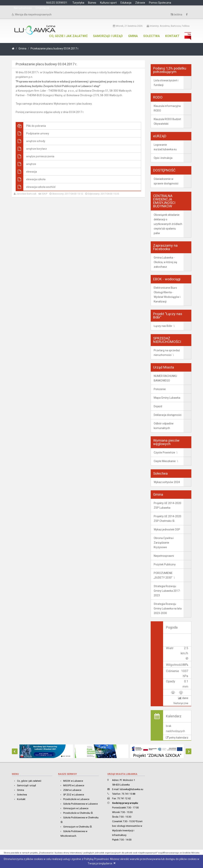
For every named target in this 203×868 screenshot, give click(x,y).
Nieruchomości (23, 8)
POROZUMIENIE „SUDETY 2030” (163, 575)
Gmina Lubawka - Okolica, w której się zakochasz (165, 262)
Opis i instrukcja (163, 158)
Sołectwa (152, 36)
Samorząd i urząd (108, 36)
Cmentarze (42, 8)
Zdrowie (140, 3)
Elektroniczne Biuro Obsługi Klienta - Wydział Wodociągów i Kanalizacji (167, 295)
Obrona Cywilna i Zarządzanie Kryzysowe (164, 543)
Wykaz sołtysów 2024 (167, 482)
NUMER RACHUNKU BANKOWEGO (165, 378)
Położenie (160, 389)
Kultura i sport (108, 3)
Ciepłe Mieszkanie (165, 461)
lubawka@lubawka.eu (131, 789)
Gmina (133, 36)
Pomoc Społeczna (160, 3)
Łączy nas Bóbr (163, 326)
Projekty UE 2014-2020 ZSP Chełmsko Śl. (167, 519)
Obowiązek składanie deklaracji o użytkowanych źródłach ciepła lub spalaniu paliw (168, 224)
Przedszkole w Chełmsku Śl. (78, 813)
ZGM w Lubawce (72, 790)
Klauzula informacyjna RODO (167, 108)
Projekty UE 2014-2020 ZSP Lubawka (167, 505)
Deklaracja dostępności (168, 415)
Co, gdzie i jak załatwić (68, 36)
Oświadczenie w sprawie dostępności (166, 181)
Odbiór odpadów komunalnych (164, 426)
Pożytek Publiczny (165, 564)
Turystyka (78, 3)
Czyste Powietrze (164, 453)
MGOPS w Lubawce (74, 785)
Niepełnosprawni (164, 556)
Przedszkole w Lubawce (76, 799)
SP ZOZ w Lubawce (74, 794)
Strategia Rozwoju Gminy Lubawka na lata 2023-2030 (168, 609)
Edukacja (126, 3)
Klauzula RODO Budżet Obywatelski (167, 121)
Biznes (92, 3)
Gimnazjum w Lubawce (76, 808)
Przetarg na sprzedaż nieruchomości (167, 353)
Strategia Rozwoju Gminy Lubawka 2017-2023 (167, 591)
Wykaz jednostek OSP (167, 529)
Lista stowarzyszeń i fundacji (166, 83)
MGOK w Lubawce (73, 781)
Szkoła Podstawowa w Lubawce (80, 804)
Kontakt (172, 36)
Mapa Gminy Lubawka (167, 398)
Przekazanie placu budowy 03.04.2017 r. (55, 48)
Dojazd (158, 406)
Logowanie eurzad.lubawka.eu (165, 147)
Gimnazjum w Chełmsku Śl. (78, 826)
